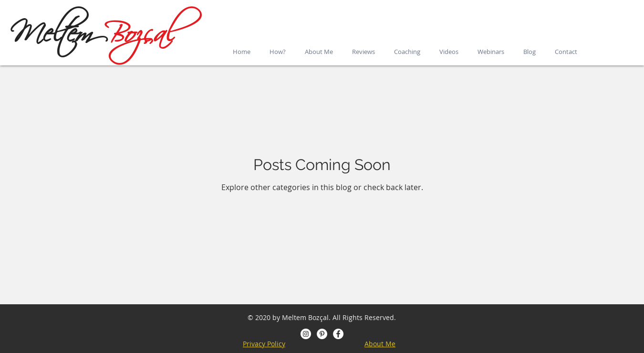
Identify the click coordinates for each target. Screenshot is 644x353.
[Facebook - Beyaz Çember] (338, 334)
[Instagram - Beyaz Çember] (306, 334)
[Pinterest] (322, 334)
